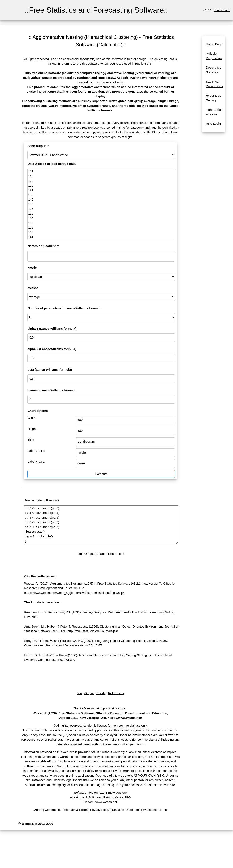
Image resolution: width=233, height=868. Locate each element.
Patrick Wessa (113, 797)
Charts (101, 554)
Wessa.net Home (155, 810)
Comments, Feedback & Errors (66, 810)
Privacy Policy (100, 810)
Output (89, 554)
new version (222, 10)
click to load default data (57, 164)
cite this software (88, 63)
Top (79, 554)
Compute (101, 474)
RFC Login (213, 124)
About (38, 810)
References (116, 554)
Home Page (214, 44)
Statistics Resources (126, 810)
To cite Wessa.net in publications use (100, 708)
